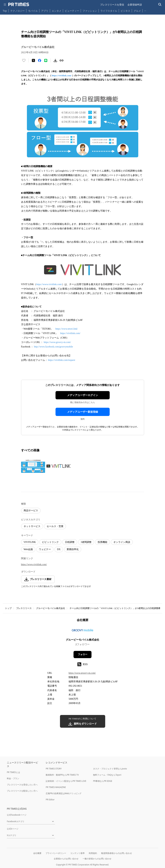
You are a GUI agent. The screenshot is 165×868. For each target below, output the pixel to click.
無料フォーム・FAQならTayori (107, 775)
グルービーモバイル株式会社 (51, 608)
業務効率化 (73, 549)
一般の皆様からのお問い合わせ (97, 859)
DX (59, 549)
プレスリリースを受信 (112, 5)
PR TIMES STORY (54, 769)
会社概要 (37, 853)
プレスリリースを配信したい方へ (22, 791)
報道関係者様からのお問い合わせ (117, 853)
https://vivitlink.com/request (62, 360)
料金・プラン (13, 778)
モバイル (33, 11)
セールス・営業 (55, 526)
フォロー (83, 654)
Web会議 (28, 549)
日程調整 (70, 542)
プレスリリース (24, 608)
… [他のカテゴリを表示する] (145, 10)
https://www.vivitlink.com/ (49, 284)
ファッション (90, 11)
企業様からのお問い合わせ (66, 859)
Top (5, 11)
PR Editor (50, 800)
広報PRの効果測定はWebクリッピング (64, 793)
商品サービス (31, 511)
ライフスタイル (109, 11)
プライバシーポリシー (56, 853)
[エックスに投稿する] (33, 60)
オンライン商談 (122, 542)
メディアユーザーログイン (83, 395)
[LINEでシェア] (46, 60)
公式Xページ (13, 829)
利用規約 (93, 853)
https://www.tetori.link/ (67, 329)
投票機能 (102, 542)
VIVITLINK (30, 542)
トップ (8, 608)
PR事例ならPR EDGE (103, 781)
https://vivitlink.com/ (62, 75)
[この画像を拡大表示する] (33, 466)
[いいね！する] (24, 60)
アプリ (45, 11)
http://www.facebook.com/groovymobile (54, 347)
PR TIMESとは (13, 772)
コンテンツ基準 (77, 853)
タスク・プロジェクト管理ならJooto (110, 769)
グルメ (137, 11)
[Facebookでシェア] (40, 60)
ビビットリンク (50, 542)
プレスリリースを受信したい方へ (22, 785)
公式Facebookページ (17, 815)
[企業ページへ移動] (82, 631)
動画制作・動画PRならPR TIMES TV (62, 775)
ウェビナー (45, 549)
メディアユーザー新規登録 (83, 412)
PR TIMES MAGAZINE (56, 787)
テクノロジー (17, 11)
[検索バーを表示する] (160, 5)
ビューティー (72, 11)
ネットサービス (32, 526)
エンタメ (57, 11)
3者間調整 (86, 542)
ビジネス (125, 11)
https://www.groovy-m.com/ (57, 342)
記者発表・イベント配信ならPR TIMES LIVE (66, 781)
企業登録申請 (135, 5)
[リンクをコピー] (62, 60)
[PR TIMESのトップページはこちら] (19, 4)
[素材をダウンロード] (55, 60)
